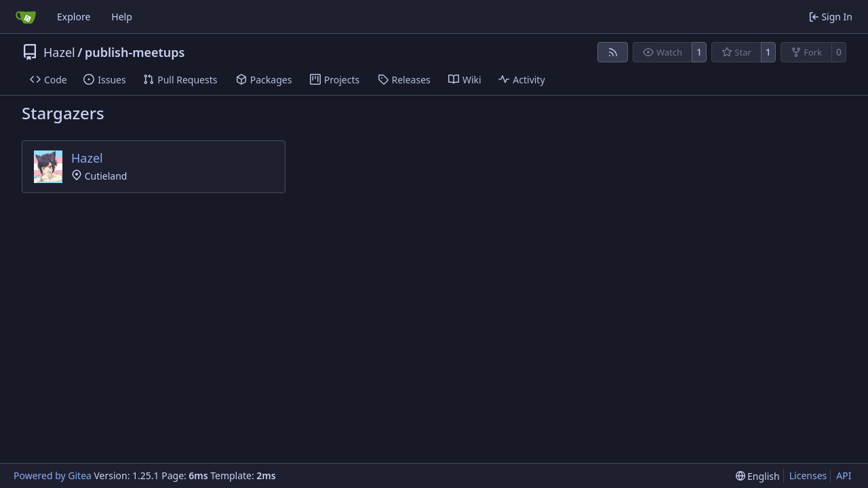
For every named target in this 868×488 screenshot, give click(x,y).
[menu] (758, 476)
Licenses (808, 475)
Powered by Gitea (53, 475)
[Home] (26, 17)
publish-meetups (135, 52)
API (844, 475)
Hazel (59, 52)
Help (122, 17)
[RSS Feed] (613, 52)
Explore (74, 17)
